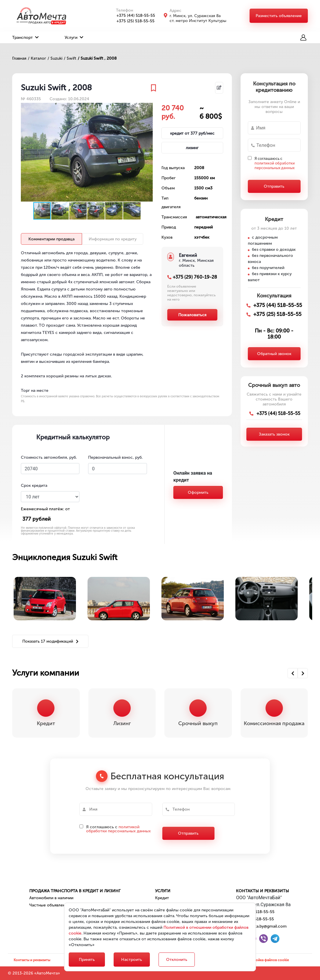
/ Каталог (37, 58)
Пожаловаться (192, 315)
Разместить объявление (279, 16)
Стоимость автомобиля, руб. (49, 457)
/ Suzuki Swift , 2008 (97, 58)
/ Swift (70, 58)
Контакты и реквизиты (262, 891)
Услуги (74, 38)
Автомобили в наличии (51, 898)
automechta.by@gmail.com (261, 926)
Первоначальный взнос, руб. (115, 457)
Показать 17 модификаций (50, 641)
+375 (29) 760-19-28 (195, 277)
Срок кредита (34, 486)
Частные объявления (49, 905)
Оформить (198, 492)
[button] (148, 108)
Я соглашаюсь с (275, 163)
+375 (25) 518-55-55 (132, 21)
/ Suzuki (55, 58)
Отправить (274, 186)
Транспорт (25, 38)
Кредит (162, 898)
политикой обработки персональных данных (275, 166)
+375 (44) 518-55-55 (133, 15)
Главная (19, 58)
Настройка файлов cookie (267, 960)
